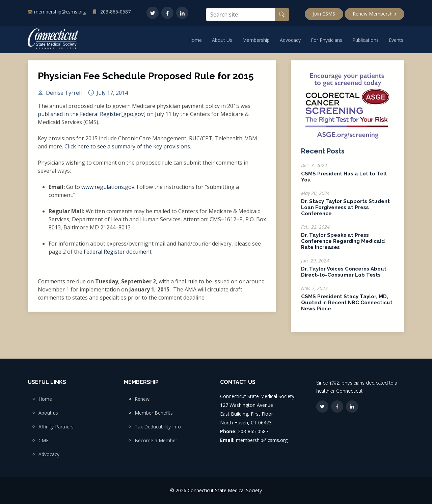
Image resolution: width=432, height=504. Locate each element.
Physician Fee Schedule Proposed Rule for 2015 (146, 79)
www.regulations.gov (108, 190)
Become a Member (156, 441)
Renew (142, 399)
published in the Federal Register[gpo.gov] (92, 117)
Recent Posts (323, 155)
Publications (366, 40)
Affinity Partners (56, 427)
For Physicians (327, 40)
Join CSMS (324, 14)
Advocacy (290, 40)
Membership (256, 40)
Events (396, 40)
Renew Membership (374, 14)
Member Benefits (154, 413)
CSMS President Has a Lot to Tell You (344, 180)
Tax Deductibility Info (158, 427)
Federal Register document (118, 255)
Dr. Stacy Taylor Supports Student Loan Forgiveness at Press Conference (345, 211)
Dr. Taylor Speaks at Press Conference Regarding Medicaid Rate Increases (343, 245)
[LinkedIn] (182, 13)
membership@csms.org (60, 12)
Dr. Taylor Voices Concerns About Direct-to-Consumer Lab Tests (344, 275)
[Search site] (240, 15)
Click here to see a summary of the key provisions (127, 150)
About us (48, 413)
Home (195, 40)
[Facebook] (167, 13)
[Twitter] (153, 13)
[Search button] (282, 15)
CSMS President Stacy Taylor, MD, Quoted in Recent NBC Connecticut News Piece (347, 306)
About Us (222, 40)
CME (44, 441)
